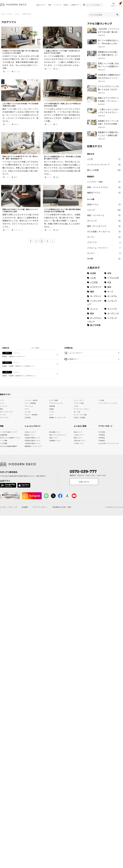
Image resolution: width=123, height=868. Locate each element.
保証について (53, 438)
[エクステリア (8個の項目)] (95, 287)
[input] (104, 15)
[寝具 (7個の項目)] (112, 287)
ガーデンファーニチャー (82, 409)
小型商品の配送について (30, 443)
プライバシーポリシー (40, 507)
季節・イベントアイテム (104, 187)
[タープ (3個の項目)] (112, 292)
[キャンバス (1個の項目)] (112, 309)
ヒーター (52, 412)
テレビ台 (28, 412)
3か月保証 (101, 432)
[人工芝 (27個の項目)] (95, 278)
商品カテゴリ (41, 5)
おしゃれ (16, 72)
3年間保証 (101, 438)
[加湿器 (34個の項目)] (95, 273)
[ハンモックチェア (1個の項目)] (95, 303)
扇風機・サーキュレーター (58, 417)
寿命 (56, 230)
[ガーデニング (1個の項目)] (112, 313)
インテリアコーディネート (104, 165)
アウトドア (104, 242)
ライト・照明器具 (30, 403)
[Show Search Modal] (84, 5)
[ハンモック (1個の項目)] (112, 303)
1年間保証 (101, 435)
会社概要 (25, 507)
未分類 (104, 259)
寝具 (1, 409)
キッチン (104, 253)
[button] (117, 15)
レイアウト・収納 (104, 182)
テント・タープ (79, 400)
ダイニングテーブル (6, 412)
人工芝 (104, 159)
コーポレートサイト (8, 507)
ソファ (6, 72)
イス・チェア (4, 417)
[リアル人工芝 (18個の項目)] (112, 278)
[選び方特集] (94, 325)
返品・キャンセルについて (54, 435)
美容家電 (52, 406)
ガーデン (104, 237)
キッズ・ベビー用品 (80, 414)
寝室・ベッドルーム (104, 215)
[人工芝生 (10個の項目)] (95, 282)
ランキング (57, 5)
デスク (27, 409)
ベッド (2, 403)
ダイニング (104, 221)
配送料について (30, 435)
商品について (76, 432)
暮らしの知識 (104, 170)
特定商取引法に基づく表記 (62, 507)
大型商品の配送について (30, 438)
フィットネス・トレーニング (108, 403)
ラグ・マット (29, 406)
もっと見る (35, 348)
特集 (50, 5)
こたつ (51, 414)
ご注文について (76, 435)
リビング (104, 210)
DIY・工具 (77, 412)
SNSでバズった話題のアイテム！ (2, 438)
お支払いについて (30, 432)
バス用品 (101, 400)
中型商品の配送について (30, 440)
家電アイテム (104, 205)
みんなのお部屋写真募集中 (2, 446)
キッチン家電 (53, 400)
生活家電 (28, 417)
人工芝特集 (2, 443)
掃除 (56, 177)
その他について (76, 443)
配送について (76, 438)
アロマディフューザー (56, 403)
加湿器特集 (2, 435)
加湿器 (51, 409)
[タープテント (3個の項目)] (95, 296)
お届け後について (76, 440)
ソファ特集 (2, 440)
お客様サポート (76, 5)
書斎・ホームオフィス (104, 226)
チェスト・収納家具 (31, 414)
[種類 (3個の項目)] (95, 292)
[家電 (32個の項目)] (112, 273)
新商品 (66, 5)
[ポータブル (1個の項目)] (112, 296)
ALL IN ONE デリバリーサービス (101, 443)
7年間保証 (101, 440)
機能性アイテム (104, 193)
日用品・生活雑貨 (80, 417)
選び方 (15, 124)
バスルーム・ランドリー (104, 248)
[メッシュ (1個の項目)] (95, 309)
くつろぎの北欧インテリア (2, 432)
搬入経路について (54, 432)
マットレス (4, 406)
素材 (14, 177)
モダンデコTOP (7, 14)
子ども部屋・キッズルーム (104, 232)
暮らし (57, 69)
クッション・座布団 (31, 400)
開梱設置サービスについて (30, 446)
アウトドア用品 (79, 403)
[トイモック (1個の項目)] (112, 320)
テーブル (3, 414)
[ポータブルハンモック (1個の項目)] (95, 320)
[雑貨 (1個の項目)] (95, 313)
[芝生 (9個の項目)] (112, 282)
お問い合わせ (84, 482)
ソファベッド (18, 230)
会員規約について (54, 440)
